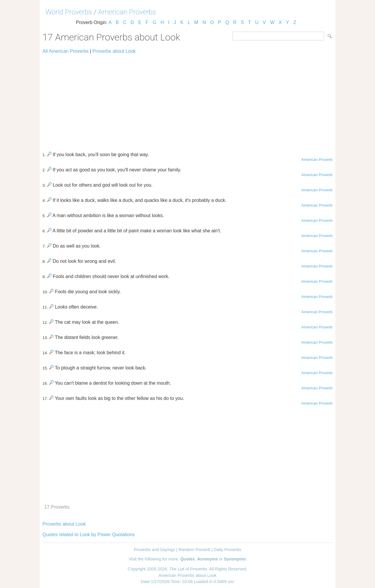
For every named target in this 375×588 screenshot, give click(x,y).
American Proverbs (127, 12)
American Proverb (317, 160)
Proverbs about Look (114, 51)
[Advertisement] (187, 100)
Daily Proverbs (228, 550)
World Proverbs (69, 12)
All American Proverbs (65, 51)
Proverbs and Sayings (155, 550)
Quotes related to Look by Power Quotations (89, 535)
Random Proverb (194, 550)
